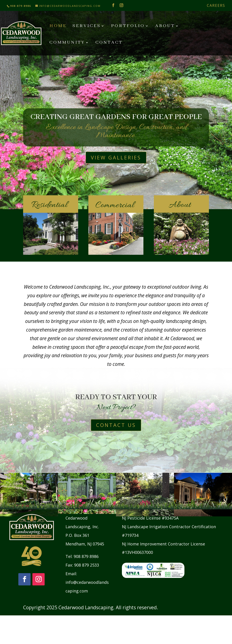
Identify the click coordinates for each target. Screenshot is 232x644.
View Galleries (116, 157)
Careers (216, 5)
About (165, 26)
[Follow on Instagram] (39, 579)
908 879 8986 (86, 556)
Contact (109, 43)
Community (67, 43)
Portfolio (128, 26)
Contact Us (116, 425)
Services (87, 26)
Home (58, 26)
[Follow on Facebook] (24, 579)
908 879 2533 (87, 565)
